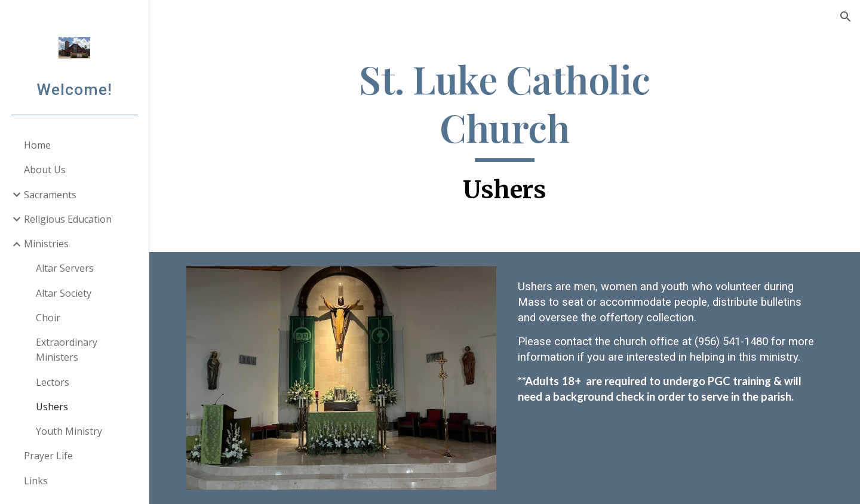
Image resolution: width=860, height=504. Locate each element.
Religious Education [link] (68, 219)
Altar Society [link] (64, 293)
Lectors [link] (53, 382)
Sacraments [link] (50, 195)
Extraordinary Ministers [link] (67, 350)
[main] (505, 132)
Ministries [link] (46, 244)
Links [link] (36, 481)
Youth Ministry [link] (69, 431)
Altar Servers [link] (65, 268)
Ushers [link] (52, 407)
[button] (846, 17)
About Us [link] (45, 170)
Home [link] (37, 145)
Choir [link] (48, 318)
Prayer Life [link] (48, 456)
